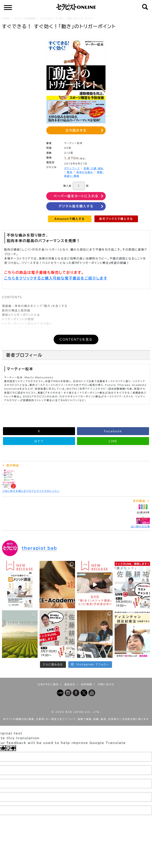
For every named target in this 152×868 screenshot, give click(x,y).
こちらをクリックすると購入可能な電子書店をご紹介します (56, 278)
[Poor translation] (11, 748)
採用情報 (86, 684)
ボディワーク (72, 168)
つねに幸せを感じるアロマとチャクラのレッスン (31, 491)
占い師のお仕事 (140, 526)
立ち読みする (76, 130)
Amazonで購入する (70, 219)
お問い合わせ (106, 684)
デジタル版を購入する (76, 206)
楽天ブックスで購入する (116, 219)
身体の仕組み (85, 172)
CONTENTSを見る (76, 339)
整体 (70, 172)
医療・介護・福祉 (94, 168)
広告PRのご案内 (48, 684)
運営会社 (70, 684)
